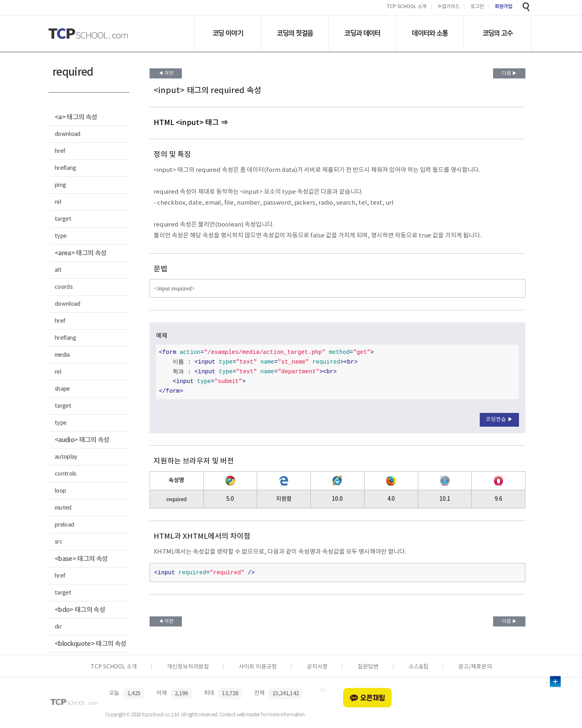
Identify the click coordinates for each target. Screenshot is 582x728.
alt (58, 270)
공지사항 (317, 667)
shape (62, 389)
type (60, 236)
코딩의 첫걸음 (295, 33)
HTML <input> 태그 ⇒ (191, 123)
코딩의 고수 (498, 33)
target (63, 219)
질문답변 (368, 667)
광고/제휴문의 (475, 667)
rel (58, 202)
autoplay (66, 457)
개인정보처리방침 (188, 667)
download (67, 134)
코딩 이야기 (228, 33)
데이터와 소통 (430, 33)
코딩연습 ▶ (499, 420)
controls (65, 474)
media (62, 355)
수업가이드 (448, 7)
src (58, 542)
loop (60, 491)
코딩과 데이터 (362, 33)
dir (58, 627)
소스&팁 (419, 667)
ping (60, 185)
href (60, 151)
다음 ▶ (509, 73)
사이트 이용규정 (258, 667)
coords (63, 287)
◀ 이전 (166, 73)
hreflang (65, 168)
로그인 (477, 7)
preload (64, 525)
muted (63, 508)
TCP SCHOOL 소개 (407, 7)
